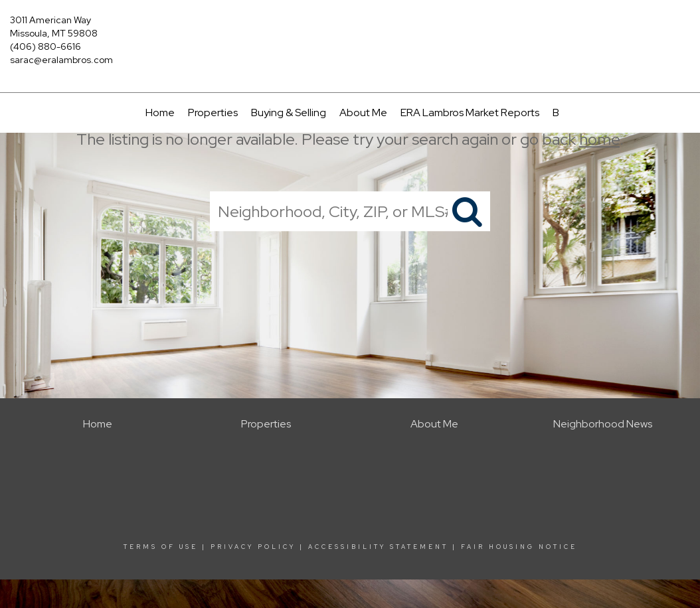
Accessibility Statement (378, 547)
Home (160, 113)
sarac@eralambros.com (61, 60)
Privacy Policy (253, 547)
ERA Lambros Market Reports (470, 113)
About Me (363, 113)
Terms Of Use (161, 547)
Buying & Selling (289, 113)
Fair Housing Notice (519, 547)
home (599, 139)
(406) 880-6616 (45, 46)
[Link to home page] (350, 30)
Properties (213, 113)
